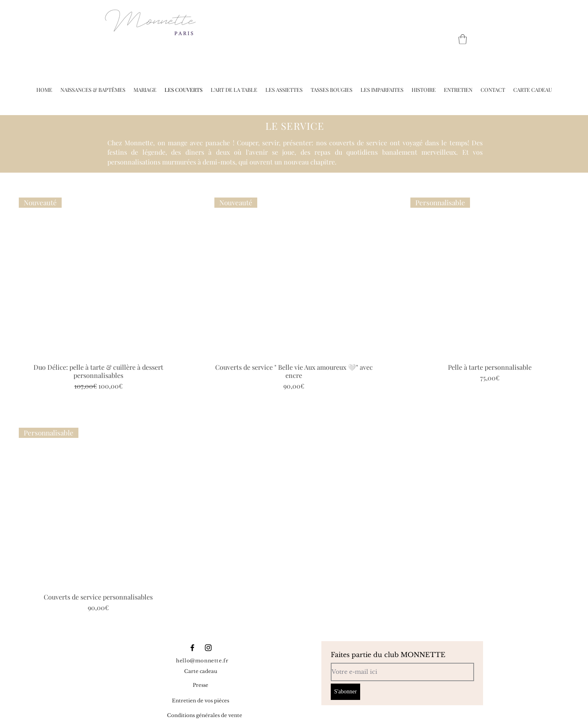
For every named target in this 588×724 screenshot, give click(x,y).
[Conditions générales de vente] (205, 716)
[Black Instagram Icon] (208, 648)
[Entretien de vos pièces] (200, 701)
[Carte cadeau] (200, 672)
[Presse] (200, 686)
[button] (463, 39)
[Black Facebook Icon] (192, 648)
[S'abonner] (345, 692)
